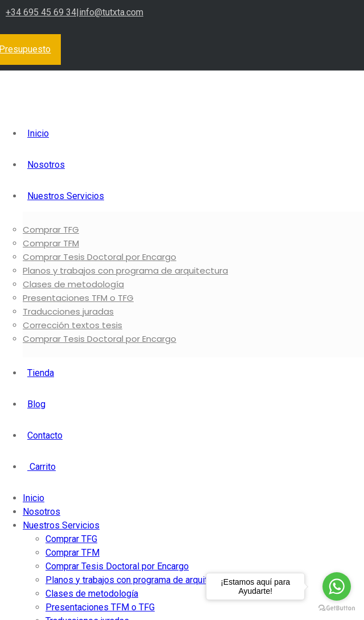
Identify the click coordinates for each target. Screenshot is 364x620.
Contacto (45, 435)
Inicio (38, 133)
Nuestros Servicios (66, 196)
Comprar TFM (51, 243)
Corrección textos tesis (73, 325)
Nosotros (46, 165)
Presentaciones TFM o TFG (78, 298)
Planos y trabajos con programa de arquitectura (125, 270)
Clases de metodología (73, 284)
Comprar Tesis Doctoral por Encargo (100, 257)
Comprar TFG (51, 230)
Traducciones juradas (68, 311)
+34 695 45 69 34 (41, 12)
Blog (36, 404)
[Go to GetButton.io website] (337, 608)
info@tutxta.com (111, 12)
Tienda (41, 373)
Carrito (42, 467)
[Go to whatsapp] (337, 586)
